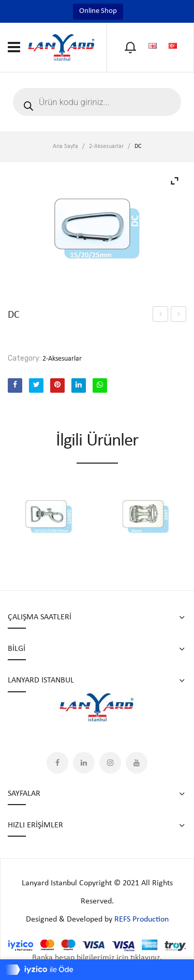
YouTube (137, 763)
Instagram (110, 763)
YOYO (178, 314)
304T (160, 314)
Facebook (57, 763)
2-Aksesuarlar (106, 146)
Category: (24, 358)
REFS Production (141, 919)
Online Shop (98, 11)
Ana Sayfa (65, 146)
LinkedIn (84, 763)
